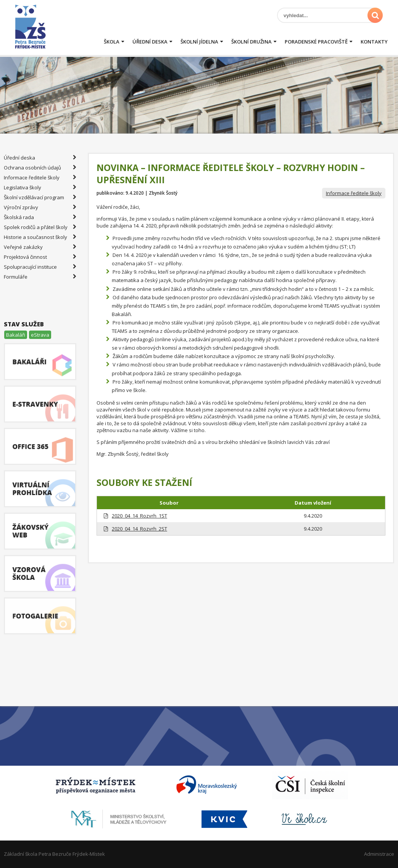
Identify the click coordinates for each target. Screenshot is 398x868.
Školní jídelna (199, 42)
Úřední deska (150, 42)
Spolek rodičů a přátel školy (40, 227)
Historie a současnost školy (40, 237)
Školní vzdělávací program (40, 197)
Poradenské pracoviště (316, 42)
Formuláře (40, 277)
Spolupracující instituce (40, 267)
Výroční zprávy (40, 207)
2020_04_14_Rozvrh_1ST (139, 516)
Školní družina (251, 42)
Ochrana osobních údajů (40, 168)
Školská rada (40, 217)
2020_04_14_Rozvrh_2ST (139, 529)
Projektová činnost (40, 257)
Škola (112, 42)
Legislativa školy (40, 187)
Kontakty (374, 42)
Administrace (379, 854)
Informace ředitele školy (354, 193)
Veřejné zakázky (40, 247)
